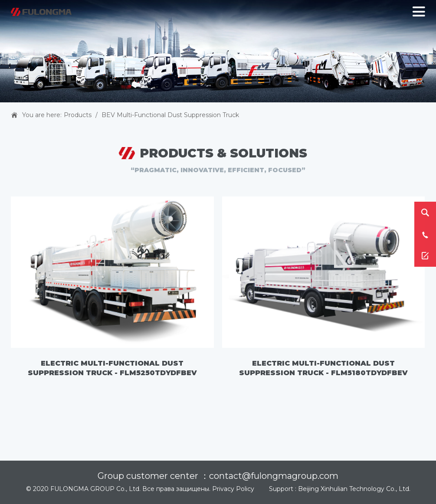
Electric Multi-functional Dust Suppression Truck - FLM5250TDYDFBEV (112, 368)
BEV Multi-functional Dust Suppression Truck (170, 115)
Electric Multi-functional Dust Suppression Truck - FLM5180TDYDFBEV (323, 368)
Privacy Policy (233, 489)
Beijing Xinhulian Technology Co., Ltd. (354, 489)
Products (78, 115)
